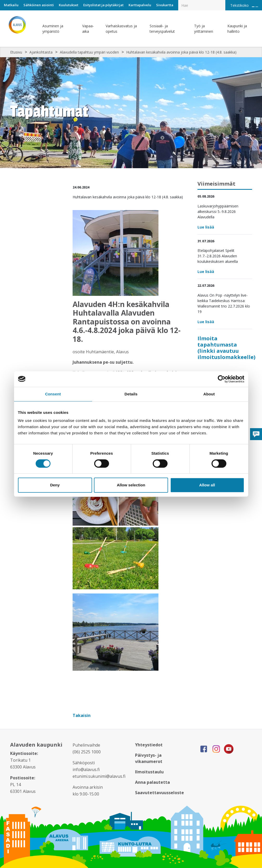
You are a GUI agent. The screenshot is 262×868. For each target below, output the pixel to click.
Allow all (207, 485)
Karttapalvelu (140, 5)
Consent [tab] (53, 394)
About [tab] (209, 394)
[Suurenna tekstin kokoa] (253, 7)
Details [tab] (131, 394)
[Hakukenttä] (202, 5)
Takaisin (82, 715)
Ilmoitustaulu (149, 772)
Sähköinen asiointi (39, 5)
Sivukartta (165, 5)
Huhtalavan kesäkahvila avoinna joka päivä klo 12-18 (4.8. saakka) (181, 52)
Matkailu (11, 5)
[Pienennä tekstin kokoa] (257, 7)
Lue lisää (206, 227)
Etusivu (16, 52)
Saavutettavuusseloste (159, 793)
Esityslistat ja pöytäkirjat (103, 5)
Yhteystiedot (149, 745)
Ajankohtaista (41, 52)
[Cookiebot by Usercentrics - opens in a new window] (222, 379)
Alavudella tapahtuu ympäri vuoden (89, 52)
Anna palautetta (152, 782)
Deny (55, 485)
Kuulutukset (69, 5)
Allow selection (131, 485)
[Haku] (222, 2)
